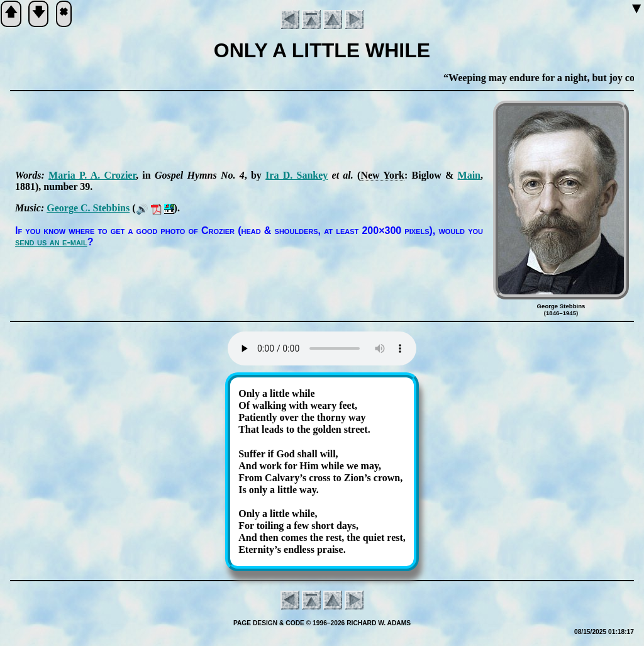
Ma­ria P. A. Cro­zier (92, 175)
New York (382, 175)
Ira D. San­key (297, 175)
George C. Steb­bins (88, 208)
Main (469, 175)
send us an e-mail (51, 242)
